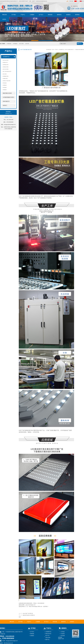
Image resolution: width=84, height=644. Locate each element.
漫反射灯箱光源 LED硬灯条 (29, 615)
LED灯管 (27, 44)
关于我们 (14, 15)
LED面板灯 (15, 44)
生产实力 (41, 15)
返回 (20, 617)
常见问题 (63, 636)
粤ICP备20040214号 (8, 643)
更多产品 (47, 640)
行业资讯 (63, 634)
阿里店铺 (70, 1)
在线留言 (68, 15)
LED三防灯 (21, 44)
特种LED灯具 (48, 634)
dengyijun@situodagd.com (10, 125)
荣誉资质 (50, 15)
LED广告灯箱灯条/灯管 (69, 50)
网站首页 (5, 15)
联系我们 (77, 15)
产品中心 (23, 15)
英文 (83, 1)
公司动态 (63, 632)
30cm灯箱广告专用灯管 (28, 613)
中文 (78, 1)
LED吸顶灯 (9, 44)
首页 (53, 50)
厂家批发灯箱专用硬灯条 (79, 50)
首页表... (5, 19)
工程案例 (32, 15)
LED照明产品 (62, 50)
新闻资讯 (59, 15)
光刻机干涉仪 (61, 639)
